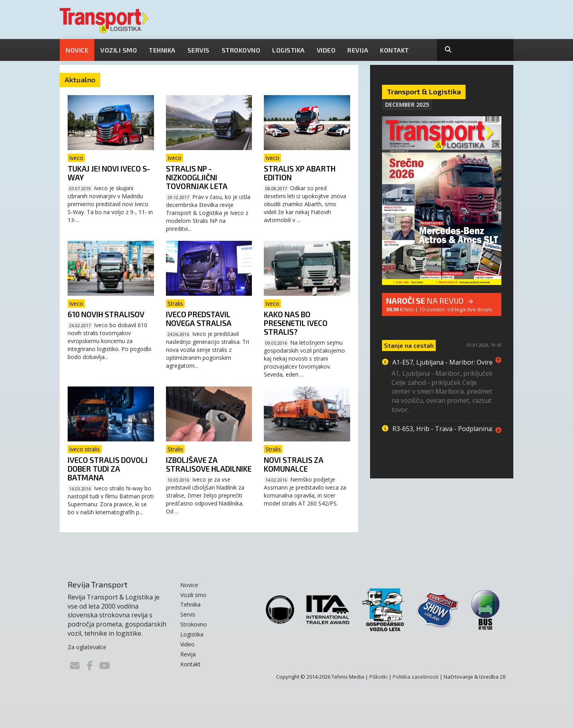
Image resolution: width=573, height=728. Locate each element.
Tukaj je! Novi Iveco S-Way (109, 173)
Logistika (288, 50)
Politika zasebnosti (416, 677)
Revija (358, 50)
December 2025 (407, 104)
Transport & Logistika (424, 92)
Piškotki (378, 677)
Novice (77, 50)
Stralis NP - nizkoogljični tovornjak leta (197, 177)
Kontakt (395, 50)
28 (503, 677)
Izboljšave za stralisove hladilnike (209, 464)
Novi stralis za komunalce (294, 464)
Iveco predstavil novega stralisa (199, 319)
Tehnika (162, 50)
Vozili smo (119, 50)
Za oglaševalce (87, 647)
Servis (199, 50)
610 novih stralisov (106, 314)
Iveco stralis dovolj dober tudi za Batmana (108, 469)
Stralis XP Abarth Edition (300, 173)
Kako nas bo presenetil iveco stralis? (296, 323)
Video (326, 50)
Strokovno (241, 50)
